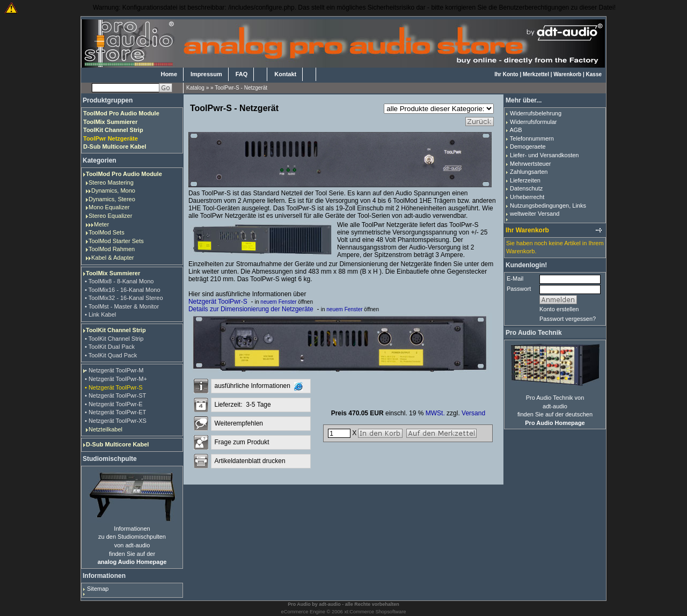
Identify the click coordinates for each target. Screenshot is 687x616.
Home (169, 74)
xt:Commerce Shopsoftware (375, 612)
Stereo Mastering (111, 182)
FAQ (242, 74)
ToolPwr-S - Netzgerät (241, 88)
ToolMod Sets (107, 232)
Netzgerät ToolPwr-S (218, 302)
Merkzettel (536, 74)
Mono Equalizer (109, 207)
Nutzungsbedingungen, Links (548, 206)
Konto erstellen (559, 309)
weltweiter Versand (535, 214)
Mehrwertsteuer (530, 164)
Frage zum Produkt (242, 442)
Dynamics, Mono (113, 190)
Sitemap (98, 589)
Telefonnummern (532, 138)
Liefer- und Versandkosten (544, 155)
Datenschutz (526, 188)
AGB (516, 130)
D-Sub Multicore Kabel (117, 444)
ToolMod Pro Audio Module (124, 174)
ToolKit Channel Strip (116, 330)
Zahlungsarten (529, 172)
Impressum (206, 74)
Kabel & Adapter (113, 258)
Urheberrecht (527, 197)
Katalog (195, 88)
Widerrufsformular (533, 122)
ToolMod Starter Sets (116, 241)
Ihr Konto (506, 74)
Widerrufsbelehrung (536, 113)
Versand (473, 413)
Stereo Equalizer (110, 216)
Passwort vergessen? (568, 319)
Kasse (594, 74)
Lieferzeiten (525, 180)
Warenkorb (567, 74)
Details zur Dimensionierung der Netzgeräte (251, 309)
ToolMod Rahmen (112, 249)
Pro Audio (299, 604)
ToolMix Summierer (113, 273)
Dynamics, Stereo (112, 199)
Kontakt (285, 74)
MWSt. (435, 413)
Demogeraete (528, 146)
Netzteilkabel (105, 429)
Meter (101, 224)
